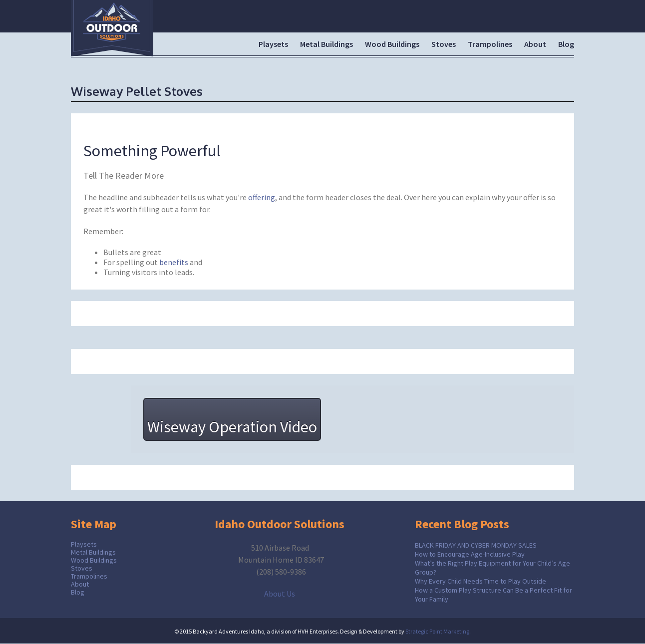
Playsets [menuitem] (273, 44)
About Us (280, 594)
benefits (174, 262)
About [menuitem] (535, 44)
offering (262, 197)
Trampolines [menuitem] (490, 44)
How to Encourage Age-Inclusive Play (470, 554)
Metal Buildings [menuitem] (326, 44)
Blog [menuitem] (566, 44)
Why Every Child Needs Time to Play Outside (481, 581)
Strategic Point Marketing (437, 631)
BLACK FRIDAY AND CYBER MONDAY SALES (476, 545)
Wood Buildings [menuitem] (392, 44)
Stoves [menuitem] (444, 44)
